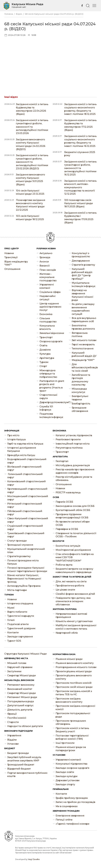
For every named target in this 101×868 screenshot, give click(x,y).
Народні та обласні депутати (25, 726)
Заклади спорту (65, 784)
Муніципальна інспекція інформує (84, 284)
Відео (19, 14)
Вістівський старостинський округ (24, 468)
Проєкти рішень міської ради (74, 671)
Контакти (13, 632)
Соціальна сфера (50, 292)
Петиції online (64, 820)
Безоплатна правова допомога (83, 327)
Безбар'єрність (81, 404)
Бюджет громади (18, 753)
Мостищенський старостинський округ (28, 498)
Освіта (43, 345)
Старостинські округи (48, 396)
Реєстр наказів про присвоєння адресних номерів (75, 471)
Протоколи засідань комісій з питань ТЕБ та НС (74, 693)
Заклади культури (67, 776)
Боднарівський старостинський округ (27, 461)
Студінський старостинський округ (25, 527)
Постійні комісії (17, 718)
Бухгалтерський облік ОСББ (73, 510)
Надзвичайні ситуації (47, 298)
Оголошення (12, 269)
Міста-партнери (17, 590)
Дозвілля (45, 350)
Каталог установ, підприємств (74, 435)
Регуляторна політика (69, 448)
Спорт (43, 366)
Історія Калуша (16, 439)
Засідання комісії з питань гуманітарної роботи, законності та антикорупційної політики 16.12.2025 (80, 168)
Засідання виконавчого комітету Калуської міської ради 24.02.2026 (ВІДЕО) (31, 144)
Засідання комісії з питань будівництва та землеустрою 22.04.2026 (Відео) (32, 109)
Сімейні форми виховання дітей (75, 594)
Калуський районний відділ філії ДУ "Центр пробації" (82, 274)
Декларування (81, 261)
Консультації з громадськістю (81, 255)
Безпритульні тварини (80, 398)
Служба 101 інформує (46, 408)
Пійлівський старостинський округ (25, 513)
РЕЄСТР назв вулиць (68, 492)
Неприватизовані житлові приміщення (71, 615)
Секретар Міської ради (22, 675)
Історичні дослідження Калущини (22, 449)
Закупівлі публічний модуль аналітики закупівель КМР (24, 759)
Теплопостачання (83, 349)
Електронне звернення (70, 816)
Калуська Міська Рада (27, 5)
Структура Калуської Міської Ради (26, 654)
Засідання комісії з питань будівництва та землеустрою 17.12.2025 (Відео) (80, 125)
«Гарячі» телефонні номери (72, 824)
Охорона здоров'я (51, 341)
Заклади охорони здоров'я (72, 768)
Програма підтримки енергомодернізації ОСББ (72, 516)
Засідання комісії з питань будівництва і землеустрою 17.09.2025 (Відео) (80, 218)
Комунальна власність (47, 327)
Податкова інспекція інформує (51, 415)
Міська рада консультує (79, 390)
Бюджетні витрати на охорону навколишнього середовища (74, 570)
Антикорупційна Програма (24, 586)
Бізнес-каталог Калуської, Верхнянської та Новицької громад (24, 579)
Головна (9, 14)
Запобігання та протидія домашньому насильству (81, 380)
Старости (13, 722)
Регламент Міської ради (22, 697)
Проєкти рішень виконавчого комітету (74, 677)
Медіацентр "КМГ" (83, 360)
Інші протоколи (65, 743)
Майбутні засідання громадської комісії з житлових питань (76, 627)
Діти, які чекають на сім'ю (71, 582)
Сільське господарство (48, 320)
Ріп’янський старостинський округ (25, 505)
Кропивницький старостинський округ (27, 490)
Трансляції (11, 257)
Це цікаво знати (65, 590)
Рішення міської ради (69, 659)
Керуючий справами (20, 667)
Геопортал (62, 461)
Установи (13, 744)
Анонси (44, 262)
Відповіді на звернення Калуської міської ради (82, 295)
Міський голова (17, 663)
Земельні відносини (52, 333)
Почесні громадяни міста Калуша (23, 562)
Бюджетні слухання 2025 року (80, 154)
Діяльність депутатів (20, 710)
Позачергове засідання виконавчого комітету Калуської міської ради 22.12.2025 (31, 205)
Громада (45, 257)
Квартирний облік (67, 633)
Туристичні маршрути (21, 616)
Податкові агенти (18, 624)
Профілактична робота (70, 586)
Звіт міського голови (84, 340)
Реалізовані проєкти (68, 439)
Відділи (12, 740)
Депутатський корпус (20, 705)
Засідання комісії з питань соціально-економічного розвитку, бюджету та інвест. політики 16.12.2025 (80, 141)
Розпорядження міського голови (76, 667)
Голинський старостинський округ (25, 476)
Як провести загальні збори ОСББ (73, 523)
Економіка (46, 314)
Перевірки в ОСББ (67, 529)
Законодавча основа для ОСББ (75, 506)
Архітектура (47, 358)
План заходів (48, 270)
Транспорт (46, 337)
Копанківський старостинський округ (26, 483)
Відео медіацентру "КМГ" (16, 263)
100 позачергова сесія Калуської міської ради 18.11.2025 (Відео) (79, 203)
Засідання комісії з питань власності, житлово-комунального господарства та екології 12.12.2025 (80, 187)
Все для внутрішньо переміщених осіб (84, 320)
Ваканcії (45, 266)
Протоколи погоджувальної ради (73, 715)
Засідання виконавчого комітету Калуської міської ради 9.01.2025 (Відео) (30, 179)
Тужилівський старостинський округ (26, 535)
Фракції (12, 714)
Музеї (11, 608)
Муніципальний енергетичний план (26, 551)
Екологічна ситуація (68, 546)
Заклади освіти (65, 772)
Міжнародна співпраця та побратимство (48, 374)
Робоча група (64, 565)
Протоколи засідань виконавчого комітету (69, 700)
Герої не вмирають (83, 344)
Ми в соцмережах (67, 806)
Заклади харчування (20, 637)
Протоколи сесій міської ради (74, 687)
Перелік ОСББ (64, 502)
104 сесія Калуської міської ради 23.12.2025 (30, 192)
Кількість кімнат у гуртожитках (74, 621)
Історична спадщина (20, 604)
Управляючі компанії (47, 286)
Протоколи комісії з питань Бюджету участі (72, 730)
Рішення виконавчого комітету (75, 663)
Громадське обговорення (80, 409)
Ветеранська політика (80, 335)
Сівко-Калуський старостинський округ (28, 520)
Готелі (11, 620)
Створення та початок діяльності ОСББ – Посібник (76, 535)
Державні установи (68, 780)
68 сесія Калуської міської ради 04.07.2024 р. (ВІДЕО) (54, 14)
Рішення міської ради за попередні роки (71, 749)
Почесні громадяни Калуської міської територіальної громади (27, 569)
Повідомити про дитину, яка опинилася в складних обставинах (73, 601)
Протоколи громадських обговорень (71, 722)
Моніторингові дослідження (73, 550)
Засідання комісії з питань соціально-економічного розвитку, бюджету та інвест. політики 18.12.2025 (80, 109)
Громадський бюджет (21, 765)
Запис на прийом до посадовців (75, 802)
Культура (45, 354)
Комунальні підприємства (71, 764)
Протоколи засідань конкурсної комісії (75, 708)
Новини (9, 253)
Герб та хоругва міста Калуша (25, 444)
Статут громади (17, 541)
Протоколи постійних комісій (74, 683)
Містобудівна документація (73, 465)
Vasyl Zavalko (34, 859)
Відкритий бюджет (19, 769)
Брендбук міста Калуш (21, 455)
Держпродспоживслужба (52, 402)
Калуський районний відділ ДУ (84, 354)
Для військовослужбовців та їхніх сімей (84, 368)
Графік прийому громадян (72, 798)
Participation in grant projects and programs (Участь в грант (52, 386)
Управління (14, 735)
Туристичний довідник (21, 628)
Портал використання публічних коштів (27, 775)
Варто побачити (17, 612)
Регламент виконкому (21, 685)
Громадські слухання (20, 545)
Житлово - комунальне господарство (48, 277)
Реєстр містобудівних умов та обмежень (74, 479)
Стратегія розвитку (83, 265)
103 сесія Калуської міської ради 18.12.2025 (30, 218)
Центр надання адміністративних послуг (50, 307)
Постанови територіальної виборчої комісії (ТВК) (72, 737)
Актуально (46, 253)
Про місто (13, 435)
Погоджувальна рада (21, 701)
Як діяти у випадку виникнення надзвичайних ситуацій (83, 309)
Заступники (14, 671)
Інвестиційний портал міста (73, 444)
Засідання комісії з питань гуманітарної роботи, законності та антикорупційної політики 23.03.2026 (32, 127)
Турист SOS (14, 641)
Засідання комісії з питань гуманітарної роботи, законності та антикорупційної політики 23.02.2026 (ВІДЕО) (32, 162)
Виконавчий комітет (20, 689)
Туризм (44, 362)
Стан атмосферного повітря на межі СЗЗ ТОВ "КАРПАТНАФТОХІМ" (75, 557)
